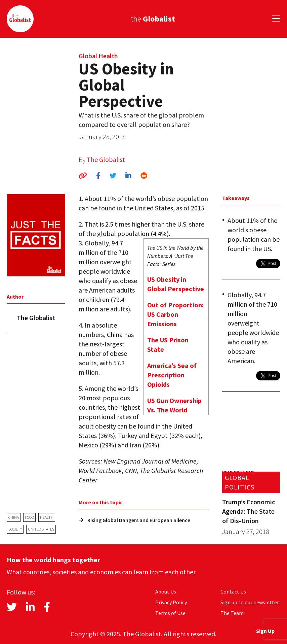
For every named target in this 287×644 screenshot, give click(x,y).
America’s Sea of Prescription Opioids (172, 375)
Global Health (98, 56)
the (153, 19)
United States (41, 529)
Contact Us (233, 591)
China (14, 517)
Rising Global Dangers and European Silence (134, 520)
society (15, 529)
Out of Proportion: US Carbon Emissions (175, 314)
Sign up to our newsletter (250, 602)
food (29, 517)
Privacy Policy (171, 602)
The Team (232, 613)
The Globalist (106, 159)
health (47, 517)
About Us (166, 591)
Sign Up (265, 631)
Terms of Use (170, 613)
